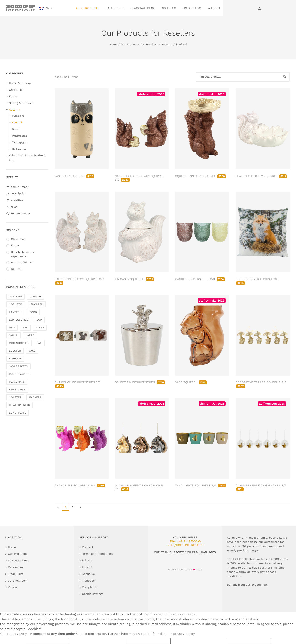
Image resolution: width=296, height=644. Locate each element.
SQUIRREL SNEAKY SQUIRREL (200, 176)
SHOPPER (37, 304)
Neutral (16, 269)
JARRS (30, 335)
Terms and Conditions (97, 554)
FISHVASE (15, 358)
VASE (32, 351)
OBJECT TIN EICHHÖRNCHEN (140, 382)
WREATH (35, 297)
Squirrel (181, 44)
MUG (12, 328)
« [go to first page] (58, 507)
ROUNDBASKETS (20, 374)
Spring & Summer (21, 103)
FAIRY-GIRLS (17, 389)
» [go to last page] (80, 507)
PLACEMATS (17, 382)
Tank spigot (19, 142)
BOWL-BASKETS (19, 405)
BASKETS (35, 397)
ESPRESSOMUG (19, 320)
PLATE (40, 328)
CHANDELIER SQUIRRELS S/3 (80, 485)
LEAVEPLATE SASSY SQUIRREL (261, 176)
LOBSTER (15, 351)
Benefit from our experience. (23, 254)
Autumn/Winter (22, 262)
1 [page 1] (66, 507)
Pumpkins (18, 116)
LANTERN (15, 312)
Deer (15, 129)
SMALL (13, 335)
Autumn (167, 44)
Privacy (87, 560)
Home (113, 44)
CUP (39, 320)
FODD (33, 312)
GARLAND (15, 297)
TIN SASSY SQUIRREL (134, 279)
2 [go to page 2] (73, 507)
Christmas (16, 90)
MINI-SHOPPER (19, 343)
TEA (25, 328)
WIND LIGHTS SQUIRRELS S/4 (201, 485)
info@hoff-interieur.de (185, 545)
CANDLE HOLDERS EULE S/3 (200, 279)
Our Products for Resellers (139, 44)
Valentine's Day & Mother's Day (27, 158)
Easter (13, 96)
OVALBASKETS (18, 366)
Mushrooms (20, 136)
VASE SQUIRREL (191, 382)
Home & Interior (20, 83)
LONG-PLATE (17, 413)
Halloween (19, 149)
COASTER (15, 397)
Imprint (87, 567)
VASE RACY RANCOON (74, 176)
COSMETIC (16, 304)
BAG (39, 343)
